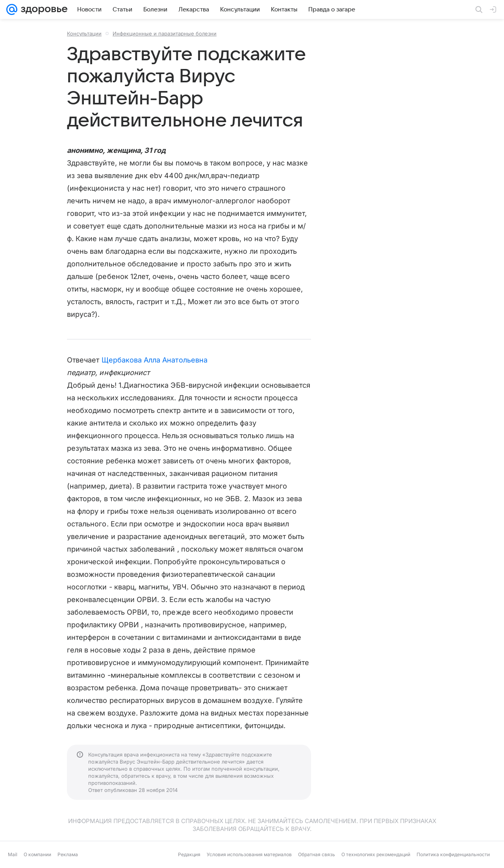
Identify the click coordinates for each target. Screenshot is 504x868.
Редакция (189, 854)
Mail (13, 854)
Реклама (68, 854)
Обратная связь (317, 854)
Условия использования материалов (249, 854)
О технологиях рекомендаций (376, 854)
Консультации (84, 33)
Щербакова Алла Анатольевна (155, 360)
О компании (37, 854)
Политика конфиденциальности (453, 854)
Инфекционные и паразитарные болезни (165, 33)
